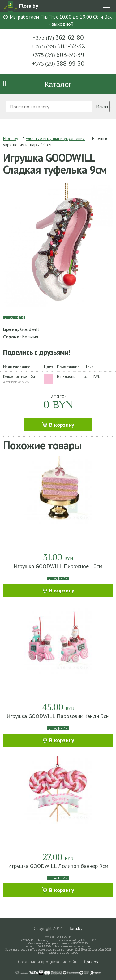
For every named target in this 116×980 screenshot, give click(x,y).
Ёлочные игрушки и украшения (55, 138)
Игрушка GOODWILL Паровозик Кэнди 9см (58, 716)
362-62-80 (58, 37)
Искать (103, 107)
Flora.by (11, 138)
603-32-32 (58, 46)
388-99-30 (58, 63)
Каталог (58, 84)
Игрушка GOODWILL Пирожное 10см (58, 566)
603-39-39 (58, 55)
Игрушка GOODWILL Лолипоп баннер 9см (58, 866)
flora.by (75, 928)
